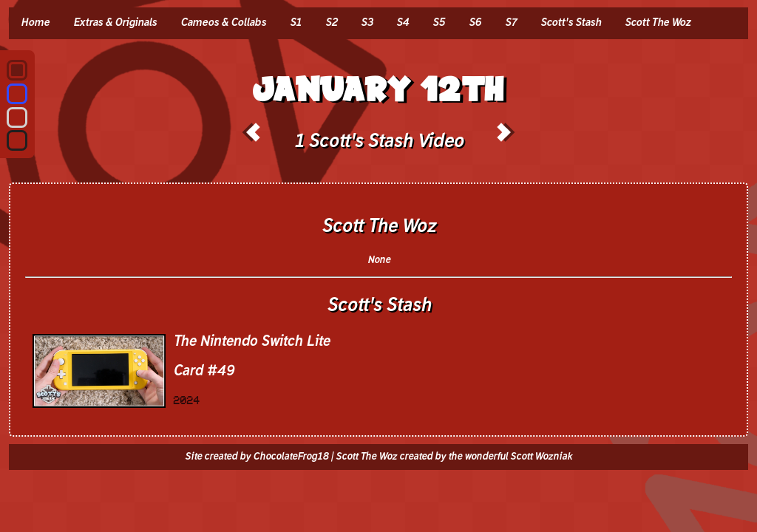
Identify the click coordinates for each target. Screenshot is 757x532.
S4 (403, 23)
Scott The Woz (658, 23)
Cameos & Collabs (223, 23)
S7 (511, 23)
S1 (296, 23)
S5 (439, 23)
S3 (367, 23)
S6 (475, 23)
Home (35, 23)
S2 (331, 23)
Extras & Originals (115, 23)
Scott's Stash (571, 23)
